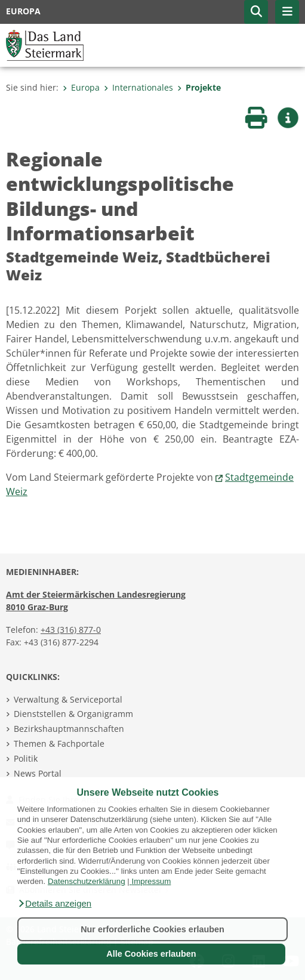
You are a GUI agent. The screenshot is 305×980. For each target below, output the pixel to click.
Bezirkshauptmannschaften (69, 729)
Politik (26, 758)
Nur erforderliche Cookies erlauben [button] (152, 929)
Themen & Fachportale (59, 743)
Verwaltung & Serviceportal (68, 699)
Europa (81, 87)
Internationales (138, 87)
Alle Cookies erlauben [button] (151, 954)
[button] (54, 904)
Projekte (199, 87)
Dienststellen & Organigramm (73, 714)
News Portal (38, 773)
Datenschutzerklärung (87, 881)
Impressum (151, 881)
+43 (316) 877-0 (71, 630)
